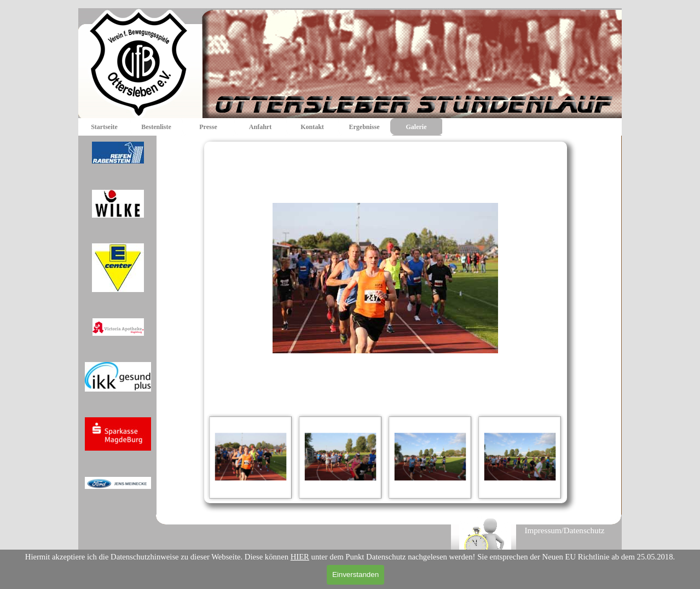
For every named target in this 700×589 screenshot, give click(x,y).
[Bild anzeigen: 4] (520, 457)
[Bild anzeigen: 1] (251, 457)
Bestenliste (156, 127)
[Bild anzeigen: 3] (430, 457)
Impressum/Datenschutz (564, 530)
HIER (300, 557)
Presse (208, 127)
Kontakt (312, 127)
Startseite (104, 127)
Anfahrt (260, 127)
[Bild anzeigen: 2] (340, 457)
